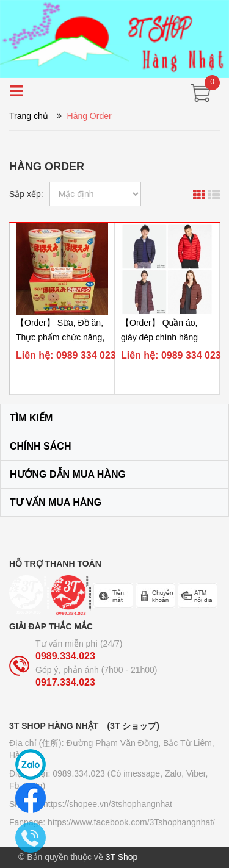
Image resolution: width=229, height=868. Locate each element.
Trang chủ (29, 116)
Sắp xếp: (26, 194)
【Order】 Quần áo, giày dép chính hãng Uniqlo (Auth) (159, 337)
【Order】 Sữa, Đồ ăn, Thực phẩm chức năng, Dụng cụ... (60, 337)
